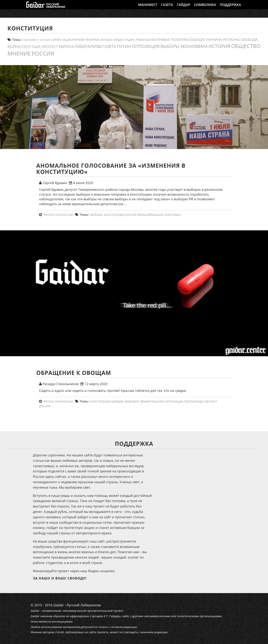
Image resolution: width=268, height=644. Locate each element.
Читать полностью (58, 214)
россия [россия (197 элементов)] (43, 53)
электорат (173, 214)
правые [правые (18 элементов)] (163, 40)
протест (211, 401)
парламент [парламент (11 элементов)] (31, 40)
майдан (117, 401)
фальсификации (151, 214)
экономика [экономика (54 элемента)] (194, 46)
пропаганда (194, 401)
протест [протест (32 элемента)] (50, 46)
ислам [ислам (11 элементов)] (45, 40)
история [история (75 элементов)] (219, 46)
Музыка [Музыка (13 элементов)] (107, 40)
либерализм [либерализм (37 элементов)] (88, 46)
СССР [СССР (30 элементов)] (26, 47)
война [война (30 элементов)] (14, 47)
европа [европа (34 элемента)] (66, 46)
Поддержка (230, 8)
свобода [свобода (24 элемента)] (249, 40)
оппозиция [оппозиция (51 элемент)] (146, 46)
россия (131, 214)
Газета (167, 8)
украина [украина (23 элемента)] (214, 39)
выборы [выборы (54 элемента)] (170, 46)
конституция (114, 214)
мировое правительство (144, 401)
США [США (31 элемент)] (36, 46)
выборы (96, 214)
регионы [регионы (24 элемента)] (231, 40)
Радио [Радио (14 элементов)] (130, 40)
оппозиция (174, 401)
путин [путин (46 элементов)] (124, 46)
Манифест (148, 8)
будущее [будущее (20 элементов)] (197, 40)
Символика (205, 8)
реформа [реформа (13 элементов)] (92, 40)
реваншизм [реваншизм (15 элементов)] (146, 40)
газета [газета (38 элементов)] (109, 46)
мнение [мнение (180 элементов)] (19, 53)
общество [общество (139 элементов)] (246, 46)
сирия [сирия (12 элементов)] (56, 40)
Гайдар (184, 8)
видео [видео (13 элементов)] (119, 40)
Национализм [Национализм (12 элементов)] (73, 40)
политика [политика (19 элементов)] (180, 40)
